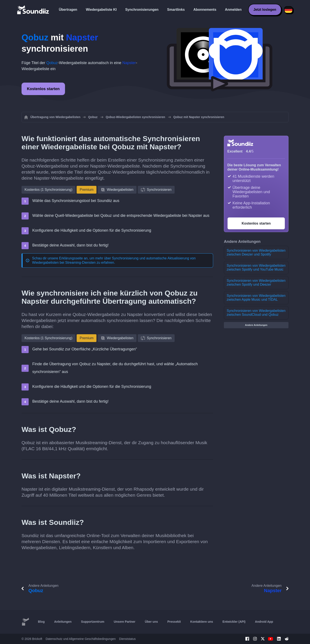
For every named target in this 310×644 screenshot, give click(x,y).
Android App (264, 622)
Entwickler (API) (234, 622)
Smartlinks (176, 10)
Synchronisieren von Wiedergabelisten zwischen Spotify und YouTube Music (256, 267)
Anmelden (233, 10)
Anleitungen (63, 622)
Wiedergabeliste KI (101, 10)
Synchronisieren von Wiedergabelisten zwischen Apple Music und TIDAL (256, 298)
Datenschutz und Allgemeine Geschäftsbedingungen (81, 639)
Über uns (151, 622)
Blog (41, 622)
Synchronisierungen (142, 10)
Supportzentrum (93, 622)
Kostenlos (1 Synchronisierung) (48, 190)
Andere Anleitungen (256, 325)
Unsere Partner (124, 622)
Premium (87, 190)
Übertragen (68, 10)
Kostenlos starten (43, 89)
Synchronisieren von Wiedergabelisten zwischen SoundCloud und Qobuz (256, 313)
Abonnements (205, 10)
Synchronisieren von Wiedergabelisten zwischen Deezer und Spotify (256, 252)
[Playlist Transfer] (33, 10)
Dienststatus (127, 639)
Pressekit (174, 622)
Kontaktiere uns (202, 622)
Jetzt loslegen (265, 10)
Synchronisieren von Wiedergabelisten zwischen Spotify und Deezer (256, 283)
